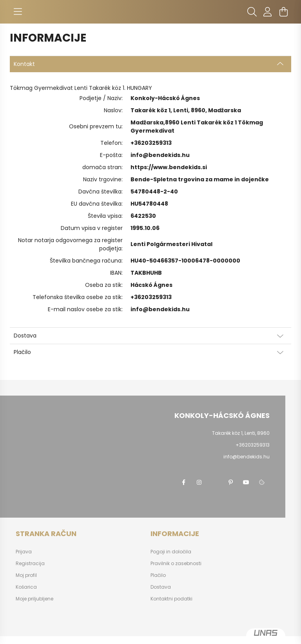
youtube (246, 482)
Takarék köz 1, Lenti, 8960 (241, 433)
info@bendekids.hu (160, 155)
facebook (183, 482)
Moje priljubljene (34, 599)
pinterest (230, 482)
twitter (215, 482)
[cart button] (283, 12)
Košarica (26, 587)
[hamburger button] (18, 12)
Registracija (30, 564)
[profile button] (268, 12)
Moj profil (26, 575)
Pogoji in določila (171, 552)
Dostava (161, 587)
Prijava (24, 552)
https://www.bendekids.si (169, 167)
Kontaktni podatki (171, 599)
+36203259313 (151, 143)
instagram (199, 482)
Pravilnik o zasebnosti (176, 564)
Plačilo (158, 575)
